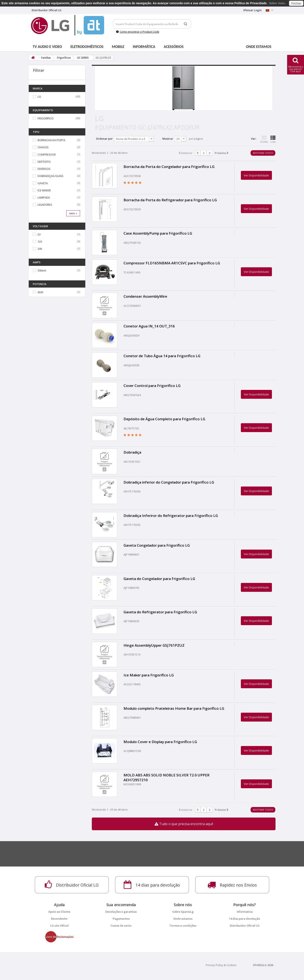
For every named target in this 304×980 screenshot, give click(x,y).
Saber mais (277, 3)
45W (40, 292)
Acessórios (174, 47)
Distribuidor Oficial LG (245, 926)
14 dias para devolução (245, 919)
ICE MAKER (44, 190)
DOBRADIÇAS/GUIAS (50, 176)
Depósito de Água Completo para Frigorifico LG (164, 419)
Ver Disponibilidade (256, 175)
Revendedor (59, 919)
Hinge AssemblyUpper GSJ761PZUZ (154, 645)
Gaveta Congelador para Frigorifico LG (157, 545)
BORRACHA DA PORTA (51, 140)
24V (40, 249)
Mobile (118, 47)
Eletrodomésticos (87, 47)
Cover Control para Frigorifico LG (152, 386)
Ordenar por (104, 139)
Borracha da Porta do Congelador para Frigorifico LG (169, 167)
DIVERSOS (44, 169)
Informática (144, 47)
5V (39, 234)
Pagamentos (121, 919)
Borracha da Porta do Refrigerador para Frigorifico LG (170, 200)
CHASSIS (43, 147)
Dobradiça (132, 452)
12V (40, 242)
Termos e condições (183, 926)
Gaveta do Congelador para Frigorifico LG (159, 579)
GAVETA (43, 183)
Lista (273, 139)
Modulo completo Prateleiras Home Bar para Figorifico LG (174, 708)
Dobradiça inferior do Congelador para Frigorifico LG (169, 482)
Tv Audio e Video (47, 47)
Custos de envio (121, 926)
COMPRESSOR (47, 154)
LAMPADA (44, 197)
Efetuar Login (252, 10)
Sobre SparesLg (183, 912)
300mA (42, 270)
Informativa (245, 912)
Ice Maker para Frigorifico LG (149, 675)
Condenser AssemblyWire (145, 296)
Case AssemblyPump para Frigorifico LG (158, 233)
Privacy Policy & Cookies (221, 965)
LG (39, 97)
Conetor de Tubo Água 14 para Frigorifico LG (162, 356)
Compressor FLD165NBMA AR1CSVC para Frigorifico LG (172, 263)
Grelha (264, 139)
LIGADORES (45, 205)
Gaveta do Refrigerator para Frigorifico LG (160, 612)
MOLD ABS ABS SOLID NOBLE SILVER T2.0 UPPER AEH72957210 (166, 777)
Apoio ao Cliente (59, 912)
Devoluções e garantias (121, 912)
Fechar (296, 3)
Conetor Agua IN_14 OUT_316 (149, 326)
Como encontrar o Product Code (138, 32)
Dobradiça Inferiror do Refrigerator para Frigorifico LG (171, 516)
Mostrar (168, 139)
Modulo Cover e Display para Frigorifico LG (160, 742)
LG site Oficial (59, 926)
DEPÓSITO (44, 162)
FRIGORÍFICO (45, 118)
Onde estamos (259, 47)
